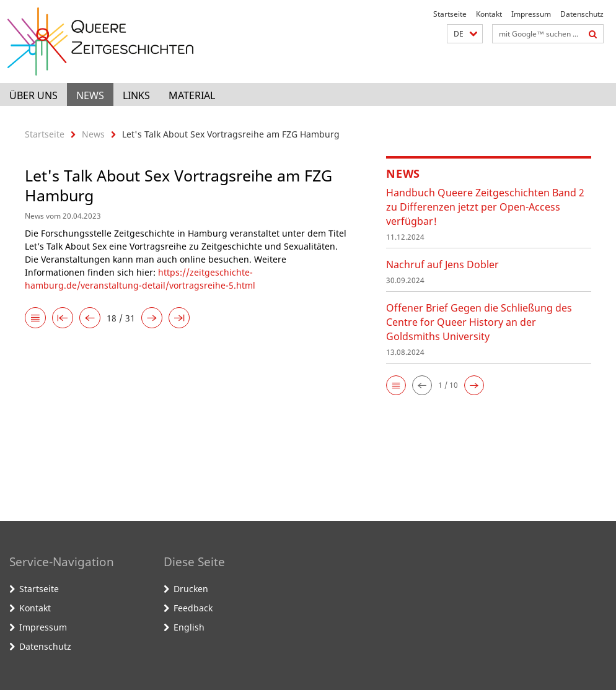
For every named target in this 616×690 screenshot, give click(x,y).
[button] (465, 34)
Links (136, 95)
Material (192, 95)
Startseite (450, 14)
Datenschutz (582, 14)
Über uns (33, 95)
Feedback (193, 608)
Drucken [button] (191, 589)
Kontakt (489, 14)
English (189, 627)
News (90, 95)
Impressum (531, 14)
